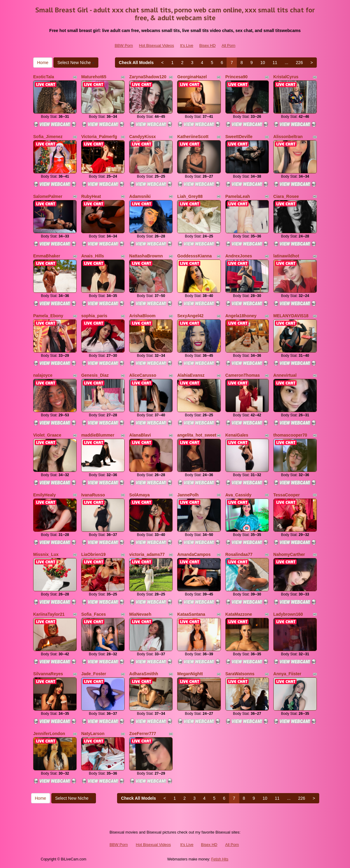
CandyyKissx (142, 137)
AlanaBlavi (140, 435)
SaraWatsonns (240, 674)
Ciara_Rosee (286, 196)
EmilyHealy (45, 495)
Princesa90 (237, 77)
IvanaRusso (93, 495)
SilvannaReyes (48, 674)
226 (299, 63)
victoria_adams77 (147, 554)
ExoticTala (44, 77)
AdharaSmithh (144, 674)
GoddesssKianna (194, 256)
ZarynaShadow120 (148, 77)
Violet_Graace (47, 435)
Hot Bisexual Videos (157, 45)
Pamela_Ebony (48, 316)
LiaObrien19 (93, 554)
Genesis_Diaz (95, 375)
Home (43, 63)
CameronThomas (243, 375)
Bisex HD (207, 45)
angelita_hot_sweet (197, 435)
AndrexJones (239, 256)
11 (275, 63)
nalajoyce (43, 375)
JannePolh (188, 495)
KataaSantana (191, 614)
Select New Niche (76, 63)
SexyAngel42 (190, 316)
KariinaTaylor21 (49, 614)
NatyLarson (93, 734)
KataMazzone (239, 614)
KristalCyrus (286, 77)
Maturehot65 (94, 77)
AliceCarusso (143, 375)
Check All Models (136, 63)
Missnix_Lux (46, 554)
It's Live (187, 45)
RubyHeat (91, 196)
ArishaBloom (142, 316)
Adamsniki (140, 196)
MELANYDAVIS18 (291, 316)
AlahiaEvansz (191, 375)
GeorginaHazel (192, 77)
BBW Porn (124, 45)
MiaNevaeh (140, 614)
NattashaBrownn (146, 256)
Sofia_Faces (94, 614)
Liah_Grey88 (190, 196)
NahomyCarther (289, 554)
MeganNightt (190, 674)
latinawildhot (286, 256)
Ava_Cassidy (239, 495)
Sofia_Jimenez (48, 137)
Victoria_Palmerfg (99, 137)
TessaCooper (287, 495)
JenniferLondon (49, 734)
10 (263, 63)
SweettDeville (239, 137)
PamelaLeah (238, 196)
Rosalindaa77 (239, 554)
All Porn (229, 45)
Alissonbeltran (288, 137)
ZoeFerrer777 (143, 734)
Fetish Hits (220, 859)
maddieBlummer (98, 435)
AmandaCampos (194, 554)
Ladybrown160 (288, 614)
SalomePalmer (48, 196)
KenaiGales (237, 435)
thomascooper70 (290, 435)
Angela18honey (241, 316)
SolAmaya (139, 495)
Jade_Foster (94, 674)
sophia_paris (94, 316)
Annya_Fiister (287, 674)
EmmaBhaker (47, 256)
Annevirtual (285, 375)
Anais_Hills (92, 256)
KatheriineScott (193, 137)
